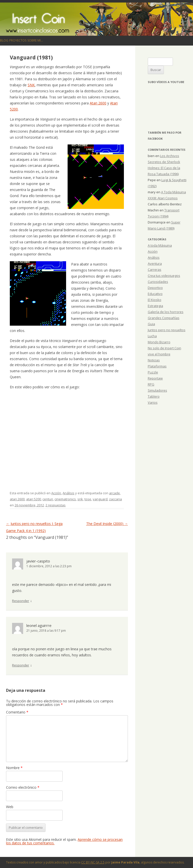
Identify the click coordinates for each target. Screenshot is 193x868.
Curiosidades (158, 282)
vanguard (100, 499)
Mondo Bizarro (159, 342)
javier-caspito (38, 561)
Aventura (155, 263)
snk (80, 499)
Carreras (155, 270)
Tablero (154, 396)
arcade (114, 493)
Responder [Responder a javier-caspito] (21, 601)
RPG (151, 384)
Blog (4, 40)
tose (88, 499)
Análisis (68, 493)
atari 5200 (34, 499)
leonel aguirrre (39, 625)
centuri (48, 499)
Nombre (14, 768)
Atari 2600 (98, 103)
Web (10, 807)
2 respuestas (56, 505)
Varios (153, 402)
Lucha (152, 336)
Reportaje (155, 378)
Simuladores (157, 390)
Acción (56, 493)
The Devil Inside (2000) (107, 524)
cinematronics (65, 499)
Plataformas (157, 366)
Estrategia (155, 306)
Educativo (155, 294)
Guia (151, 324)
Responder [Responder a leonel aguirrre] (21, 665)
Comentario (17, 712)
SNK (31, 85)
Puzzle (153, 372)
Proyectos (18, 40)
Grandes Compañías (164, 318)
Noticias (154, 360)
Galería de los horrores (166, 312)
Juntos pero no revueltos (167, 330)
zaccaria (115, 499)
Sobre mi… (35, 40)
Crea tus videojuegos (164, 276)
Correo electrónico (23, 787)
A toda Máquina (160, 245)
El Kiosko (155, 300)
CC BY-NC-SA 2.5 (93, 862)
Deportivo (155, 288)
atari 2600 (17, 499)
